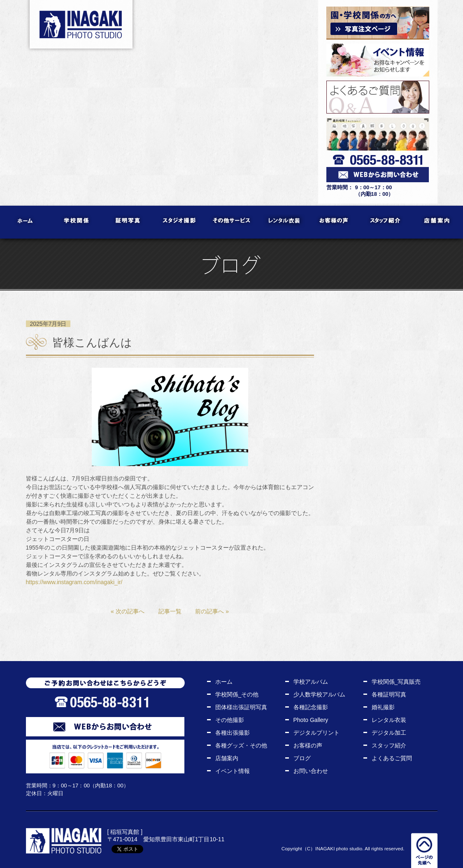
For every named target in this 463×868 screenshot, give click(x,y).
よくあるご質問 (392, 758)
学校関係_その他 (237, 694)
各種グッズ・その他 (241, 745)
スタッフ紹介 (386, 222)
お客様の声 (334, 222)
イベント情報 (233, 771)
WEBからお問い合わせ (105, 727)
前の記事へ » (212, 611)
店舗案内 (437, 222)
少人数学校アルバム (319, 694)
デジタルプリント (316, 733)
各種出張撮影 (233, 733)
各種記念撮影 (311, 707)
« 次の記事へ (128, 611)
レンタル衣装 (283, 222)
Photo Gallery (311, 720)
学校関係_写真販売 (396, 682)
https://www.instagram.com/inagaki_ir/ (74, 582)
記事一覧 (170, 611)
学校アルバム (311, 682)
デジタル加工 (389, 733)
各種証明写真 (389, 694)
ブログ (302, 758)
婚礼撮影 (383, 707)
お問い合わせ (311, 771)
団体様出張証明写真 (241, 707)
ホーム (26, 222)
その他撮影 (230, 720)
